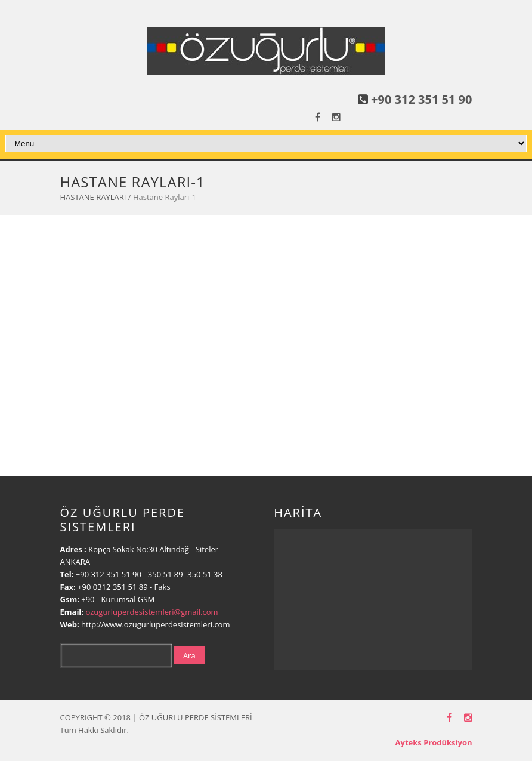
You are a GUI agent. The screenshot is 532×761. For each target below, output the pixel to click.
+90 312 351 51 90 (421, 99)
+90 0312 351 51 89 (113, 587)
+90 (89, 599)
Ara (189, 655)
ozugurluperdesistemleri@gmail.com (151, 612)
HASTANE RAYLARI (93, 197)
